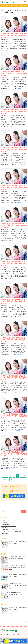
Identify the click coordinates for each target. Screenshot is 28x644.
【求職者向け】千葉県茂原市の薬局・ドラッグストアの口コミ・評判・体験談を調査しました (14, 188)
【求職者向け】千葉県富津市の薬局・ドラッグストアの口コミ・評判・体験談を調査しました (14, 112)
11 (20, 479)
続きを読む (9, 50)
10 (16, 479)
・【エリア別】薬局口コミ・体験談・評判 (11, 531)
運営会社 (3, 635)
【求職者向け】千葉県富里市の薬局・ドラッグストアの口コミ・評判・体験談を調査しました (14, 150)
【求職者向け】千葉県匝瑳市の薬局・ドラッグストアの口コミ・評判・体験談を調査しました (14, 416)
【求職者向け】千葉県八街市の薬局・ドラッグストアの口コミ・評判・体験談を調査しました (14, 36)
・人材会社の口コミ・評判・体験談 (9, 530)
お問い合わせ (20, 635)
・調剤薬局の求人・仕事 (7, 522)
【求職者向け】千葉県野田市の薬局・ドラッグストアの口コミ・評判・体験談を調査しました (14, 302)
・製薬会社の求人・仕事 (7, 533)
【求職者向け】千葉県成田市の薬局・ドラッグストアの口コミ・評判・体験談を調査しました (14, 264)
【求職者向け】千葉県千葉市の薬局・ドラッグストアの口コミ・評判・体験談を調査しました (14, 340)
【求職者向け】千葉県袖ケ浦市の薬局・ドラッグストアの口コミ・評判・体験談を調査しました (14, 454)
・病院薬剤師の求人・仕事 (7, 524)
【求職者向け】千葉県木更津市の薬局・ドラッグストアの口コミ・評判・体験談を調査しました (14, 226)
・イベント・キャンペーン (7, 521)
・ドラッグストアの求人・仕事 (8, 526)
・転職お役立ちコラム (6, 528)
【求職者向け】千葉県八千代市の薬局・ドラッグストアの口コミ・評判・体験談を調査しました (14, 74)
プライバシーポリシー (11, 635)
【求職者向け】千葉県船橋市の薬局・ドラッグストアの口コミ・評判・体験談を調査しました (14, 378)
